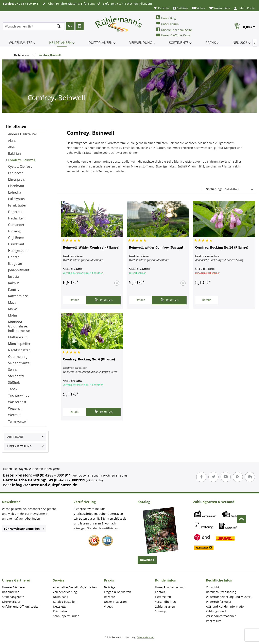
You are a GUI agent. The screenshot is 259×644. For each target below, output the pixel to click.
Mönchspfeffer (19, 344)
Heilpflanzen (17, 126)
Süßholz (14, 382)
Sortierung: (214, 189)
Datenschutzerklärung (221, 592)
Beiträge (180, 8)
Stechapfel (16, 376)
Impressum (214, 621)
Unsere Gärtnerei (14, 587)
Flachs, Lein (17, 218)
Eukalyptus (16, 199)
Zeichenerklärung (65, 592)
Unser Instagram (115, 602)
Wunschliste (220, 8)
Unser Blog (166, 18)
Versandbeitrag (165, 602)
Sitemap (161, 611)
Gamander (16, 225)
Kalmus (14, 283)
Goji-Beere (16, 238)
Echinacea (16, 173)
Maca (12, 302)
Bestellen (103, 300)
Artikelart (15, 437)
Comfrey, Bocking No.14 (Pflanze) (222, 248)
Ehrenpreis (16, 179)
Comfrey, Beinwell (21, 160)
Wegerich (15, 408)
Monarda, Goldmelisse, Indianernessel (19, 326)
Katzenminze (18, 296)
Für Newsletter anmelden (24, 529)
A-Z (70, 26)
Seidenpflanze (19, 363)
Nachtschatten (19, 350)
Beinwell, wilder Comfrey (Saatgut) (157, 248)
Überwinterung (19, 446)
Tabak (13, 389)
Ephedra (15, 192)
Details (74, 300)
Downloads (61, 597)
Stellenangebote (13, 597)
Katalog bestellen (65, 602)
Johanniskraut (19, 270)
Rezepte (161, 8)
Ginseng (14, 231)
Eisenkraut (16, 186)
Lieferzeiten (163, 597)
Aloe (11, 147)
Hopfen (14, 257)
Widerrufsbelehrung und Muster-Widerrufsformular (229, 599)
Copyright (213, 587)
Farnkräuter (17, 205)
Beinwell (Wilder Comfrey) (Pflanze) (91, 248)
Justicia (13, 276)
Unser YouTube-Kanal (173, 35)
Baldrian (14, 154)
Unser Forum (167, 24)
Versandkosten (146, 637)
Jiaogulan (15, 264)
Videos (199, 8)
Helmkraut (16, 244)
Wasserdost (17, 402)
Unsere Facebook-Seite (174, 29)
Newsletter (60, 606)
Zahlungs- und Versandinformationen (221, 614)
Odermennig (18, 357)
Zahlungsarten (165, 606)
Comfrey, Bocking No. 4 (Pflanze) (89, 359)
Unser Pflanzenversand (171, 587)
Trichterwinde (19, 395)
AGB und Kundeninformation (226, 606)
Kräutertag (60, 611)
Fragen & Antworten (118, 592)
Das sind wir (10, 592)
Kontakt (160, 592)
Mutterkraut (17, 337)
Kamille (14, 289)
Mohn (13, 315)
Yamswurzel (17, 421)
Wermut (14, 415)
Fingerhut (15, 212)
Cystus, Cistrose (20, 166)
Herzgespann (18, 251)
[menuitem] (161, 8)
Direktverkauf (11, 602)
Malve (13, 309)
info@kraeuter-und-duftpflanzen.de (45, 485)
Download (147, 560)
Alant (12, 141)
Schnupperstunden (66, 616)
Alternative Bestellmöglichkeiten (75, 587)
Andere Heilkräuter (23, 134)
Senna (13, 370)
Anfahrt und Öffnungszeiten (21, 606)
